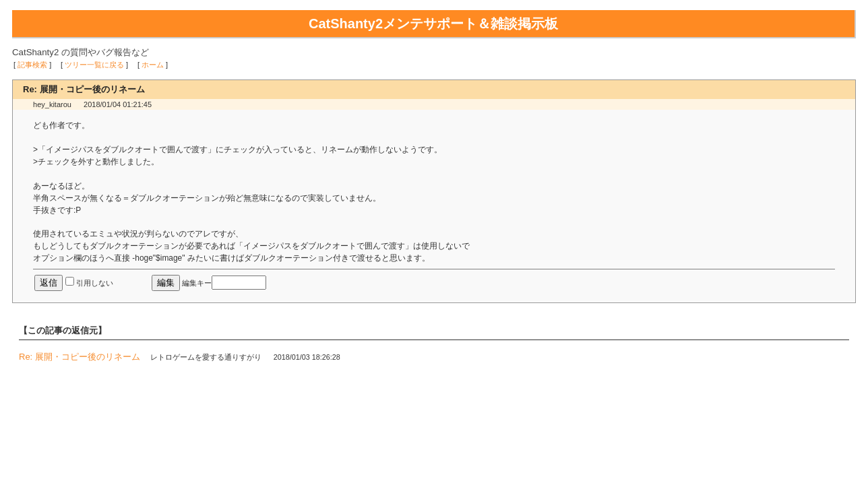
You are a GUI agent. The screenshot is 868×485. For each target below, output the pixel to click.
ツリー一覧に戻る (94, 65)
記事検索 (32, 65)
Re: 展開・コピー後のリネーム (80, 357)
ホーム (153, 65)
